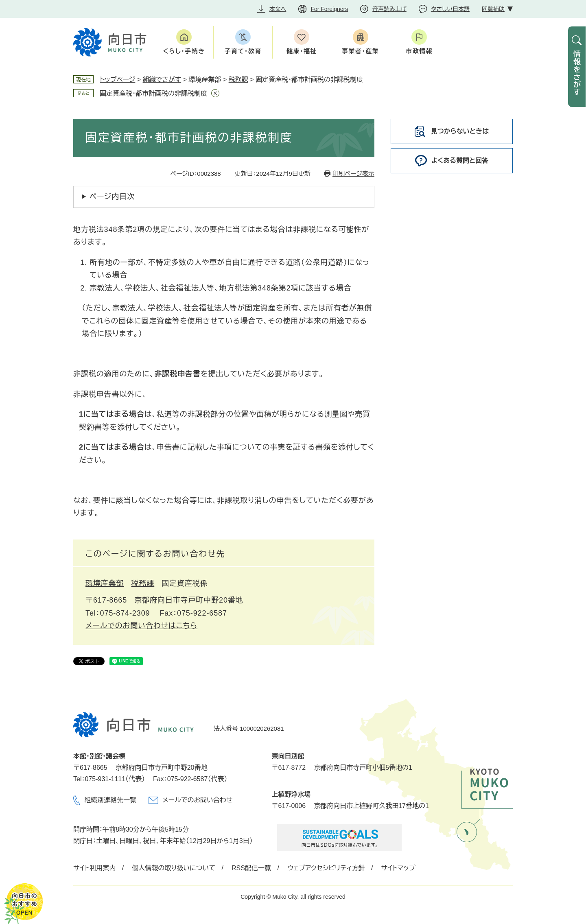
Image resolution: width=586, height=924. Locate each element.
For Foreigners (329, 9)
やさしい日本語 (450, 9)
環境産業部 (105, 583)
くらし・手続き (184, 51)
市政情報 (419, 51)
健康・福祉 (302, 51)
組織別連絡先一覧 (110, 800)
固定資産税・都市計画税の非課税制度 (153, 93)
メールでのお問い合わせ (197, 800)
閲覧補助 (493, 9)
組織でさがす (162, 80)
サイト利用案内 (94, 868)
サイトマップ (398, 868)
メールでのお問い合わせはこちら (141, 626)
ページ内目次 (112, 197)
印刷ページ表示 (353, 174)
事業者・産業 (361, 51)
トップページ (117, 80)
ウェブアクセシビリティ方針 (326, 868)
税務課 (238, 80)
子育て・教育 (243, 51)
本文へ (278, 9)
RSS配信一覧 (251, 868)
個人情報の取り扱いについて (174, 868)
